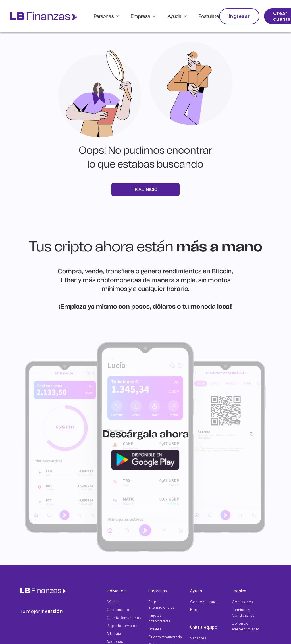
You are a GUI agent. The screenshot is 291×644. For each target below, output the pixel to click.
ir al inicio (145, 189)
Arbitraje (114, 634)
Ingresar (239, 16)
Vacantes (198, 638)
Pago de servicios (122, 626)
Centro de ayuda (204, 602)
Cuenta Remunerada (124, 618)
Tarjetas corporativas (159, 618)
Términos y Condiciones (243, 613)
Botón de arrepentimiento (246, 626)
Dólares (113, 602)
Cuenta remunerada (165, 637)
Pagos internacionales (162, 605)
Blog (194, 610)
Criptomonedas (120, 610)
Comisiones (242, 602)
